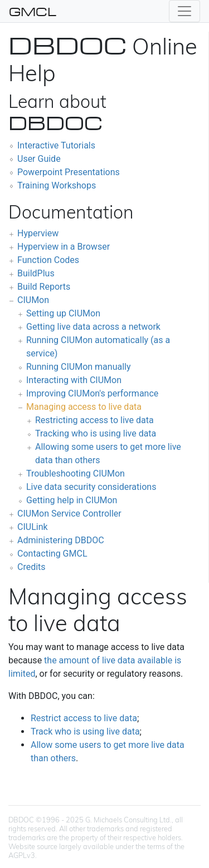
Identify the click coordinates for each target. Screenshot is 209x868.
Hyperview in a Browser (64, 247)
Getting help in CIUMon (72, 500)
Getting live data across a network (93, 327)
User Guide (39, 159)
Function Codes (48, 260)
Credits (31, 567)
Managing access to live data (84, 407)
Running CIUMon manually (79, 367)
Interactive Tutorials (56, 145)
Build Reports (44, 287)
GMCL (33, 11)
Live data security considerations (91, 487)
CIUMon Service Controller (69, 514)
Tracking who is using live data (96, 433)
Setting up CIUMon (63, 313)
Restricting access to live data (94, 420)
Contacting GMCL (52, 554)
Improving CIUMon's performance (92, 393)
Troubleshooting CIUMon (76, 473)
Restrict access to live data (84, 718)
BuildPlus (36, 273)
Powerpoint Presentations (69, 172)
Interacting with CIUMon (74, 380)
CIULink (33, 527)
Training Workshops (57, 185)
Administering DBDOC (61, 540)
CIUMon (33, 300)
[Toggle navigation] (184, 11)
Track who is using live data (85, 731)
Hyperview (38, 233)
